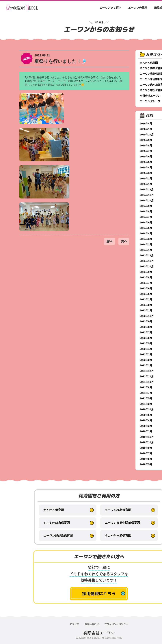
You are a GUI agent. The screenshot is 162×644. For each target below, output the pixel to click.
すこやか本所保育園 (118, 536)
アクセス (74, 624)
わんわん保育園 (54, 510)
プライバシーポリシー (116, 624)
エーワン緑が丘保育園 (58, 536)
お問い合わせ (92, 624)
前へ (109, 241)
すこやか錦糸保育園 (57, 523)
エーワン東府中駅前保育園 (122, 523)
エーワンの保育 (138, 8)
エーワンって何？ (110, 8)
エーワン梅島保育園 (118, 510)
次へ (124, 241)
